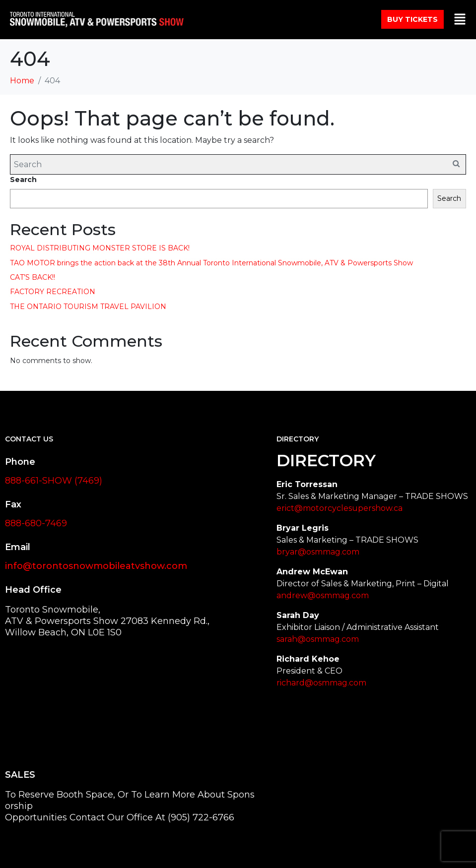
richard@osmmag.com (321, 683)
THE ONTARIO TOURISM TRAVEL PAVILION (88, 307)
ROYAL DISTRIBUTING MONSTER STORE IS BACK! (100, 248)
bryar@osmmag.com (318, 552)
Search (23, 180)
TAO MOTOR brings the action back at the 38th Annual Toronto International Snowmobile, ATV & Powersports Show (211, 263)
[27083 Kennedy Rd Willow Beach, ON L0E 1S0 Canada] (100, 704)
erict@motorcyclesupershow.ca (340, 508)
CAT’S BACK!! (33, 277)
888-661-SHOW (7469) (54, 481)
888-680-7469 (36, 523)
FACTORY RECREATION (53, 292)
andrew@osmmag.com (323, 595)
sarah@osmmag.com (318, 639)
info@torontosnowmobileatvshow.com (96, 566)
